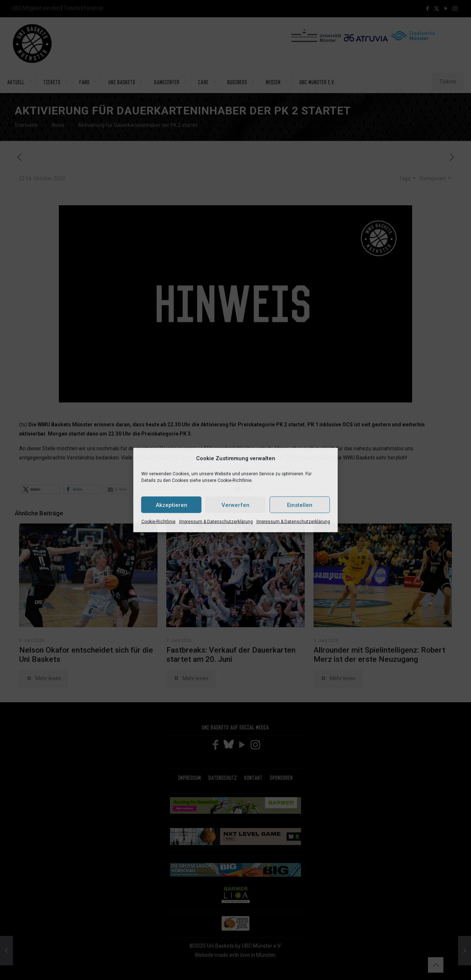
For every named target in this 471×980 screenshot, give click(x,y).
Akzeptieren (171, 505)
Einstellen (300, 505)
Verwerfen (235, 505)
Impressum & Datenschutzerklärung (216, 522)
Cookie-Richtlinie (158, 522)
